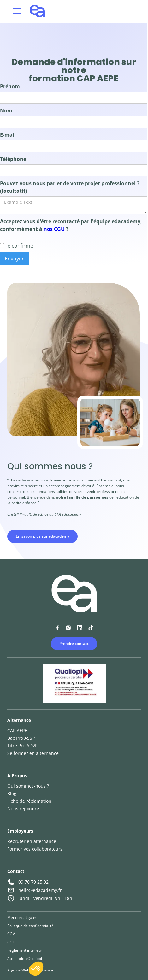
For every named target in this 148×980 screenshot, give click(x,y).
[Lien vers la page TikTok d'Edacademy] (91, 628)
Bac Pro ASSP (21, 738)
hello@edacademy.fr (40, 890)
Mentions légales (22, 917)
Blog (12, 793)
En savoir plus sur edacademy (42, 536)
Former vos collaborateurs (35, 849)
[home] (36, 11)
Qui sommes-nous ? (28, 786)
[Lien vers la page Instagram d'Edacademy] (68, 628)
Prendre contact (74, 644)
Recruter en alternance (32, 841)
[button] (17, 11)
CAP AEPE (17, 730)
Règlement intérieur (25, 950)
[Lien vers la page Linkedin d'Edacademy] (80, 628)
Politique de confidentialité (30, 926)
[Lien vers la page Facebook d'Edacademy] (57, 628)
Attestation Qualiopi (25, 958)
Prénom (10, 86)
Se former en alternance (33, 753)
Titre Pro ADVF (22, 746)
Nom (6, 111)
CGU (11, 942)
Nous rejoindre (23, 809)
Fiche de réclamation (29, 801)
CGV (11, 934)
